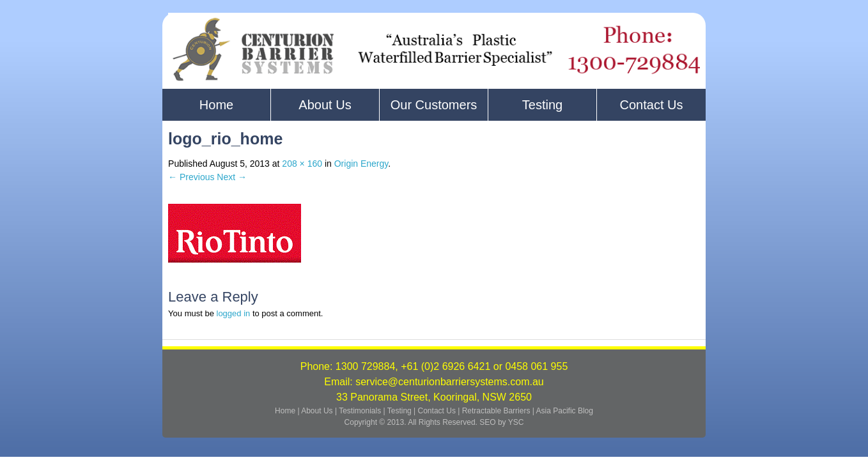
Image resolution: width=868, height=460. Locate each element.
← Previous (191, 177)
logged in (234, 313)
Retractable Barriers (496, 411)
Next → (232, 177)
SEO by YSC (501, 422)
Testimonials (361, 411)
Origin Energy (361, 164)
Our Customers (434, 105)
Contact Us (652, 105)
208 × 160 (302, 164)
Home (216, 105)
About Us (325, 105)
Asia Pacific (556, 411)
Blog (585, 411)
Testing (542, 105)
